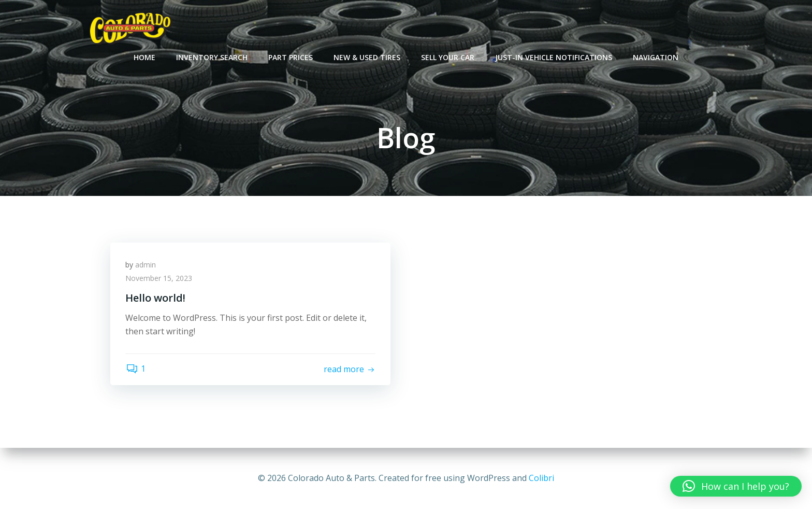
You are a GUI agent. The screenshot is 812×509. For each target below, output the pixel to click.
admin (146, 265)
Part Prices (291, 57)
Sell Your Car (448, 57)
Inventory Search (212, 57)
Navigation (656, 57)
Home (144, 57)
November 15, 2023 (159, 279)
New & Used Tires (367, 57)
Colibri (541, 478)
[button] (736, 486)
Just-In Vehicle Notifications (554, 57)
